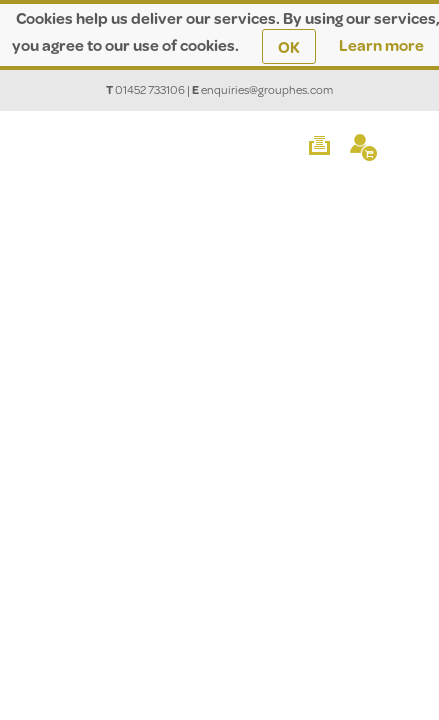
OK (289, 46)
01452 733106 (150, 89)
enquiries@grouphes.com (267, 89)
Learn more (381, 44)
